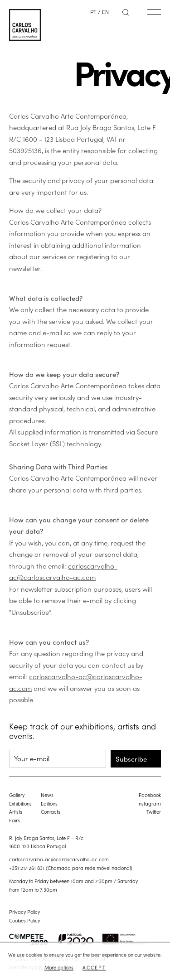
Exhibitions (20, 803)
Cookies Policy (24, 920)
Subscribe (131, 759)
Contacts (51, 811)
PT (93, 12)
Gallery (17, 795)
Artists (16, 811)
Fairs (15, 820)
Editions (49, 803)
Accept (94, 968)
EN (105, 12)
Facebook (150, 795)
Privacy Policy (24, 912)
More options (59, 968)
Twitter (154, 811)
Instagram (149, 803)
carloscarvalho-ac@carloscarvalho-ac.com (59, 859)
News (47, 795)
